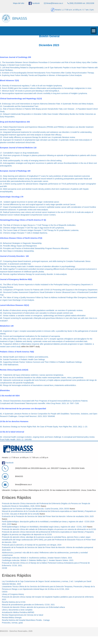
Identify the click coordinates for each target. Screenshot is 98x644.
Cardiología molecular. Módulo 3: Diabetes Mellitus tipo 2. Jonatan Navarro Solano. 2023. (38, 560)
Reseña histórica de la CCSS (14, 602)
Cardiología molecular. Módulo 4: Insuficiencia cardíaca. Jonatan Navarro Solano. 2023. (37, 558)
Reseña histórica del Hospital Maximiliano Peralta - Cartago (26, 620)
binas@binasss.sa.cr (53, 3)
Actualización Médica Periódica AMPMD (18, 612)
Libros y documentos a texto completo (17, 610)
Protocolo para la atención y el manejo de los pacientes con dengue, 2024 (32, 545)
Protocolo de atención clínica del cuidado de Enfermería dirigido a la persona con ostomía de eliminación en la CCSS (49, 529)
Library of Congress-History (13, 594)
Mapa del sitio (19, 3)
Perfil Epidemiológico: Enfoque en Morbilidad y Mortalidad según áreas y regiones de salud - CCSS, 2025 (44, 527)
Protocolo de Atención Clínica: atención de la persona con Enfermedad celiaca (33, 607)
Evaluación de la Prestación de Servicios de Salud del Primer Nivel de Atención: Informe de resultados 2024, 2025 (48, 516)
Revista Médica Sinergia (12, 618)
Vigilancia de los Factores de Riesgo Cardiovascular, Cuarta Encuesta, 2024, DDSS (36, 509)
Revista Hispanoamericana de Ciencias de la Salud (22, 615)
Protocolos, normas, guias (12, 623)
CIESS (5, 592)
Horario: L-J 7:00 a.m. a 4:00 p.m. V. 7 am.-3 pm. (72, 10)
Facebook (34, 3)
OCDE (5, 568)
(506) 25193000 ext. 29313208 (81, 3)
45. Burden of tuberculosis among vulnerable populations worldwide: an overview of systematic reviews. (42, 310)
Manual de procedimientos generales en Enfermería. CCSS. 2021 (28, 605)
